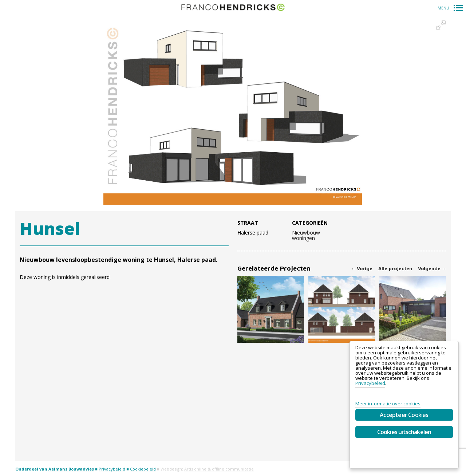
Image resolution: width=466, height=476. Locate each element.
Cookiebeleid (143, 469)
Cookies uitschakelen (404, 432)
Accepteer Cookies (404, 415)
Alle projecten (395, 269)
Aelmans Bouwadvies (71, 469)
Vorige (362, 269)
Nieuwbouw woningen (306, 236)
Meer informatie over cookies (388, 404)
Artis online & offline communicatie (219, 469)
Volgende (432, 269)
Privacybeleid (112, 469)
